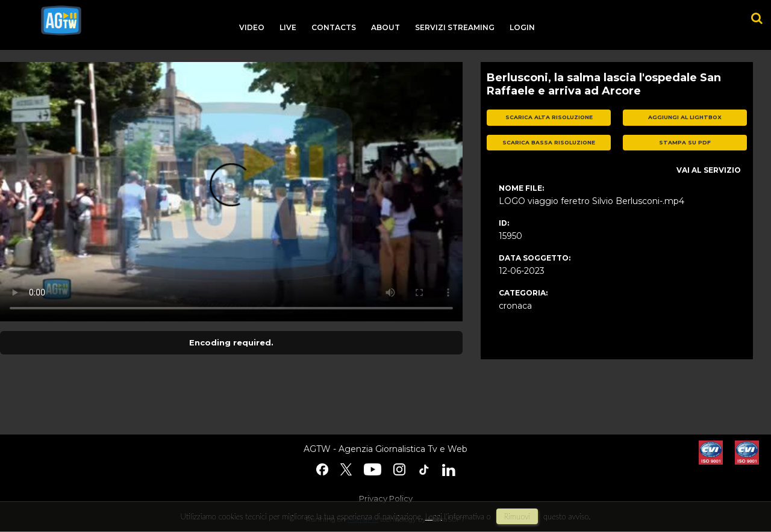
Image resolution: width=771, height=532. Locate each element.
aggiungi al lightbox (685, 117)
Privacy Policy (386, 498)
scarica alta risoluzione (549, 117)
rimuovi (517, 516)
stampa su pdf (685, 142)
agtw (61, 20)
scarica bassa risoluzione (549, 142)
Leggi (434, 516)
